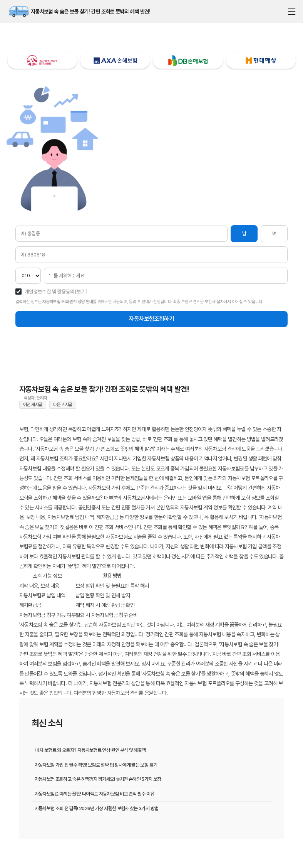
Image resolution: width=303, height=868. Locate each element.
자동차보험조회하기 (151, 320)
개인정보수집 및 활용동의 (50, 292)
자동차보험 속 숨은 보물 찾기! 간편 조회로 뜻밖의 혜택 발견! (18, 12)
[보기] (81, 292)
